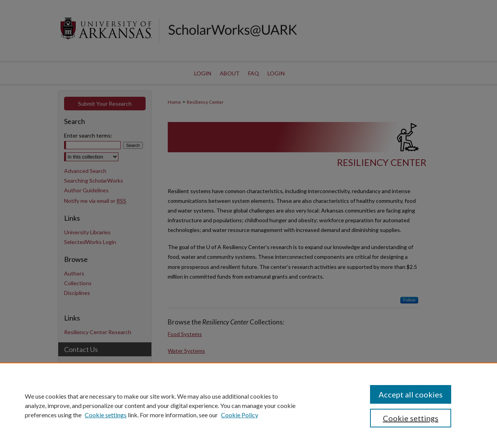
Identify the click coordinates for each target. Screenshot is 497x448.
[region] (248, 405)
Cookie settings (106, 415)
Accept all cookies (411, 394)
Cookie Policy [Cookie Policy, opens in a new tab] (240, 415)
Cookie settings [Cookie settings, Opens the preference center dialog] (411, 418)
